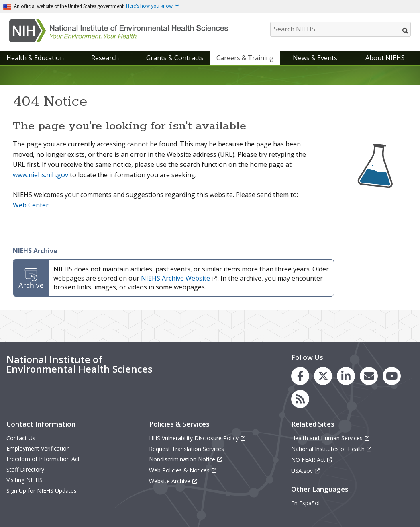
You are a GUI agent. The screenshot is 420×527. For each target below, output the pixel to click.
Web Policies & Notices (183, 470)
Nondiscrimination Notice (186, 459)
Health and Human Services (331, 438)
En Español (305, 503)
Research (105, 58)
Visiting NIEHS (24, 480)
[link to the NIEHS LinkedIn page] (346, 376)
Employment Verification (38, 448)
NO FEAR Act (312, 460)
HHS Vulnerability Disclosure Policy (198, 438)
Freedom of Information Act (43, 459)
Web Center (31, 205)
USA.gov (306, 471)
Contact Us (21, 438)
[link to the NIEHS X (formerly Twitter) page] (323, 376)
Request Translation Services (187, 449)
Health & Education (35, 58)
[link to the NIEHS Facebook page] (300, 376)
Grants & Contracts (175, 58)
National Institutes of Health (332, 449)
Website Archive (173, 481)
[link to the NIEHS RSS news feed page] (300, 399)
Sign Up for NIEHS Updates (42, 491)
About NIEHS (385, 58)
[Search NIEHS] (340, 29)
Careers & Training (245, 58)
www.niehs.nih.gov (41, 175)
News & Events (315, 58)
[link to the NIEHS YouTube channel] (392, 376)
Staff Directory (25, 469)
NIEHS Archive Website (179, 278)
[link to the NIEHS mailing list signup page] (369, 376)
